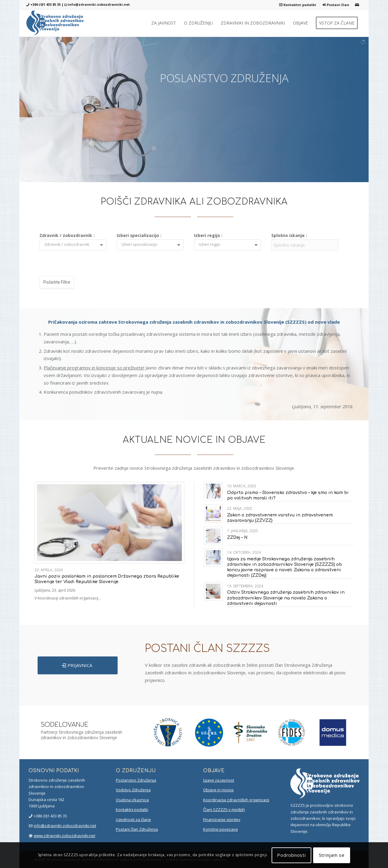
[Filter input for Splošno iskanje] (305, 245)
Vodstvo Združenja (133, 790)
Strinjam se (332, 855)
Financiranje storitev (222, 820)
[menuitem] (298, 5)
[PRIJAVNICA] (78, 665)
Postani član (336, 5)
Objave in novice (218, 790)
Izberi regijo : (208, 235)
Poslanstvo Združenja (136, 780)
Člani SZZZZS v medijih (224, 810)
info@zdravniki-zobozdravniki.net (99, 4)
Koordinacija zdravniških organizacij (236, 800)
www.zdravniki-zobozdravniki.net (64, 836)
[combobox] (75, 245)
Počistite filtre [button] (57, 282)
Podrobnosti (291, 855)
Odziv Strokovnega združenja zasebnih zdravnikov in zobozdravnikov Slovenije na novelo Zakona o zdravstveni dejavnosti (286, 598)
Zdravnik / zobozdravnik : (67, 235)
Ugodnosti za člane (133, 820)
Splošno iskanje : (289, 235)
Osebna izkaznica (132, 800)
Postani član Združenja (137, 829)
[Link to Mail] (357, 5)
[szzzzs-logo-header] (55, 23)
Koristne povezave (221, 829)
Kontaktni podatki (298, 5)
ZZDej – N (237, 537)
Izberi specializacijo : (139, 235)
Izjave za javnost (219, 780)
